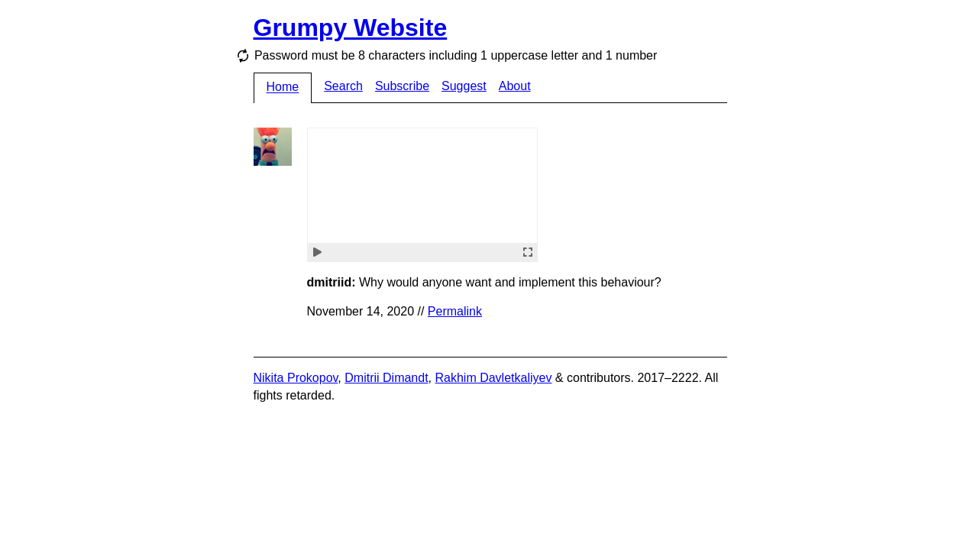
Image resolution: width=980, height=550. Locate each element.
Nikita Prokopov (296, 378)
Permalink (455, 311)
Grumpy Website (351, 27)
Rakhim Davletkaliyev (493, 378)
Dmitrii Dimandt (386, 378)
